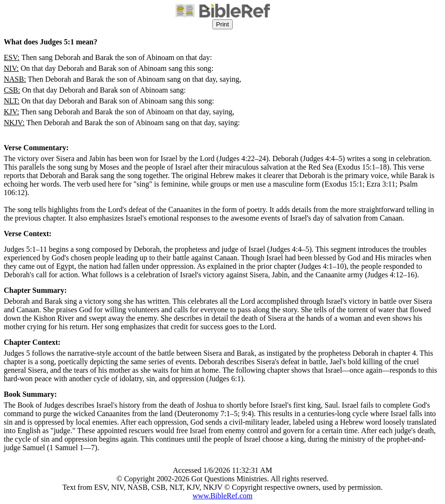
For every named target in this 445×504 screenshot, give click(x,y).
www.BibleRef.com (222, 496)
